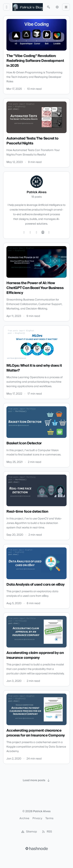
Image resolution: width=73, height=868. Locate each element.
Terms (49, 818)
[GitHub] (30, 232)
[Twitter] (24, 232)
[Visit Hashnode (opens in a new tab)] (37, 848)
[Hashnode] (49, 232)
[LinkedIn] (37, 232)
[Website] (43, 232)
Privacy (37, 818)
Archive (24, 818)
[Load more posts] (37, 780)
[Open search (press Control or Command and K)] (48, 7)
